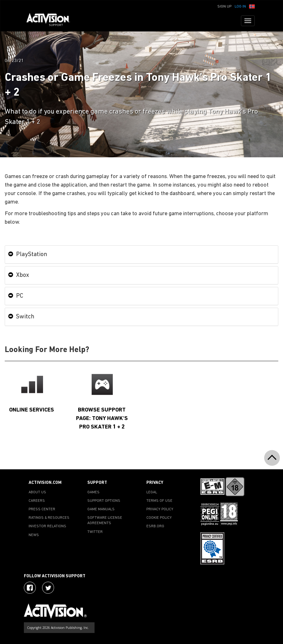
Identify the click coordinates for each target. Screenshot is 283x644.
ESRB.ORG (155, 526)
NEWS (34, 535)
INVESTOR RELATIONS (47, 526)
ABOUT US (37, 492)
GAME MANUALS (101, 509)
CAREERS (37, 501)
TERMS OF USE (159, 501)
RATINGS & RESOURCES (49, 518)
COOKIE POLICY (159, 518)
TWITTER (95, 532)
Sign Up (224, 7)
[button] (252, 6)
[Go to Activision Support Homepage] (51, 21)
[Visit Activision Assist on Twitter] (48, 588)
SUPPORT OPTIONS (104, 501)
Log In (240, 7)
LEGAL (152, 492)
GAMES (93, 492)
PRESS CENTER (42, 509)
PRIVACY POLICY (160, 509)
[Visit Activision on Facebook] (30, 588)
